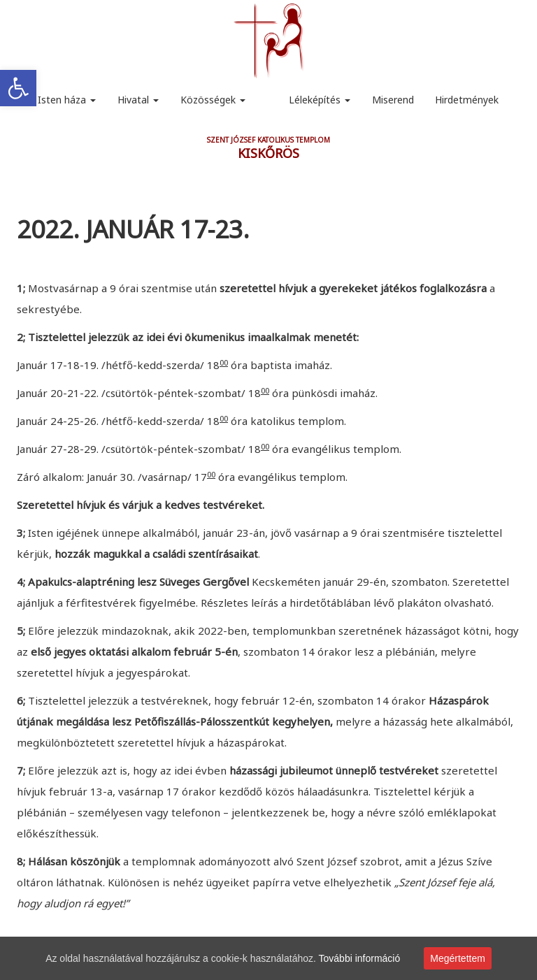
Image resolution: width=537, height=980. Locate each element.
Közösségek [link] (213, 100)
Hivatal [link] (138, 100)
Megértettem (458, 958)
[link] (18, 88)
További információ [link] (360, 958)
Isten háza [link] (67, 100)
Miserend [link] (393, 100)
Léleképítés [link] (320, 100)
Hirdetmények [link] (467, 100)
